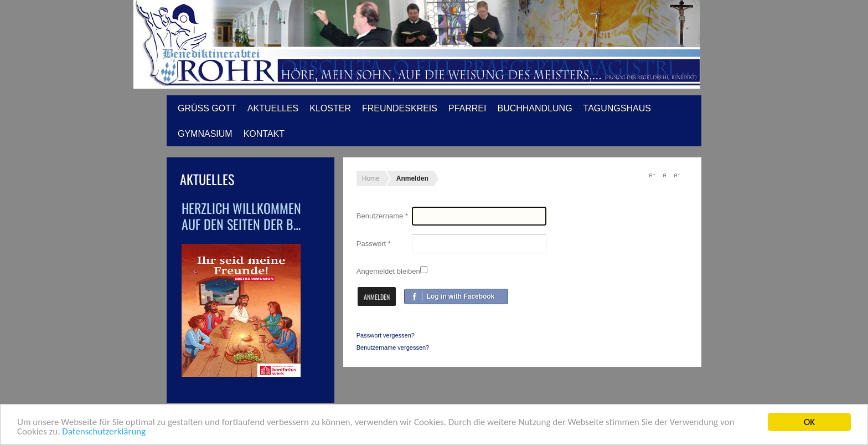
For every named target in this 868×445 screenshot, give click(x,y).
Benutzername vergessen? (393, 347)
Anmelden (377, 297)
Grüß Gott (207, 108)
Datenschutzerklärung (104, 433)
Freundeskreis (400, 108)
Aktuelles (273, 108)
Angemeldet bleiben (388, 271)
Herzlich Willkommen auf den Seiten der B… (241, 216)
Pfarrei (467, 108)
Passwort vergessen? (386, 335)
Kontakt (264, 134)
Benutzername (382, 216)
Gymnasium (205, 134)
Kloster (330, 108)
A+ (652, 175)
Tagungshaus (617, 108)
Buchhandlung (534, 108)
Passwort (374, 244)
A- (676, 175)
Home (371, 178)
